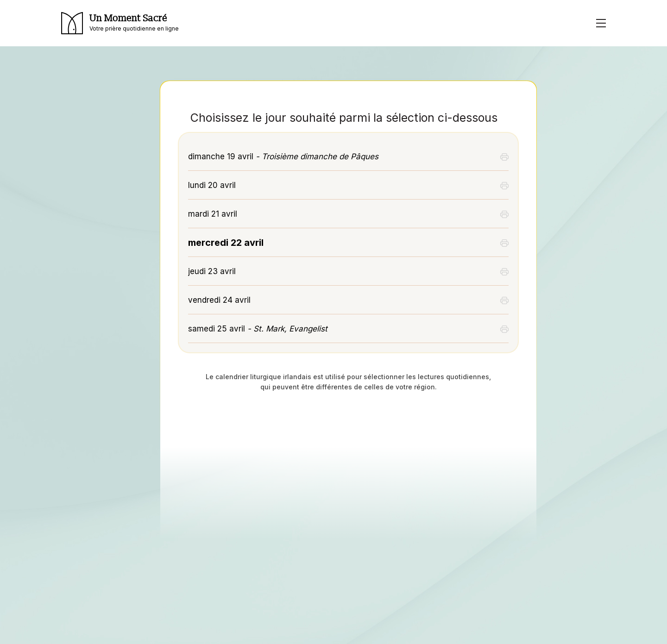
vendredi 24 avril (219, 300)
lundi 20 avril (212, 185)
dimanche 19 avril (283, 156)
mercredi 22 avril (226, 243)
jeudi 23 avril (212, 271)
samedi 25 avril (258, 329)
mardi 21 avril (213, 214)
